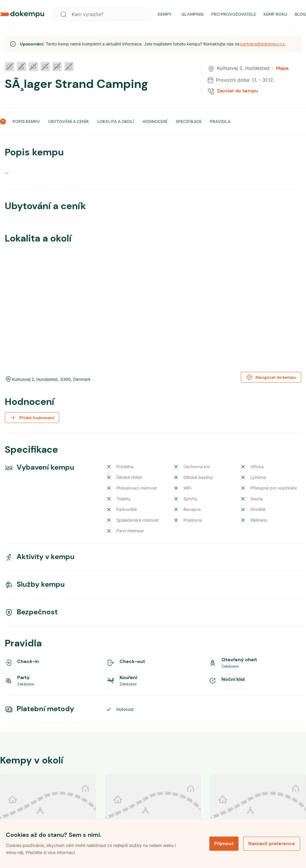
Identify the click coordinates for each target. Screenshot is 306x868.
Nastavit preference (272, 843)
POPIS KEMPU (26, 121)
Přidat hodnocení (32, 418)
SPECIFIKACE (189, 121)
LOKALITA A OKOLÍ (116, 121)
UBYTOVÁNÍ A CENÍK (69, 121)
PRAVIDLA (220, 121)
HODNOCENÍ (155, 121)
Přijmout (224, 843)
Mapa (280, 68)
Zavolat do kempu (238, 91)
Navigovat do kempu (271, 377)
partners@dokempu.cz (263, 44)
